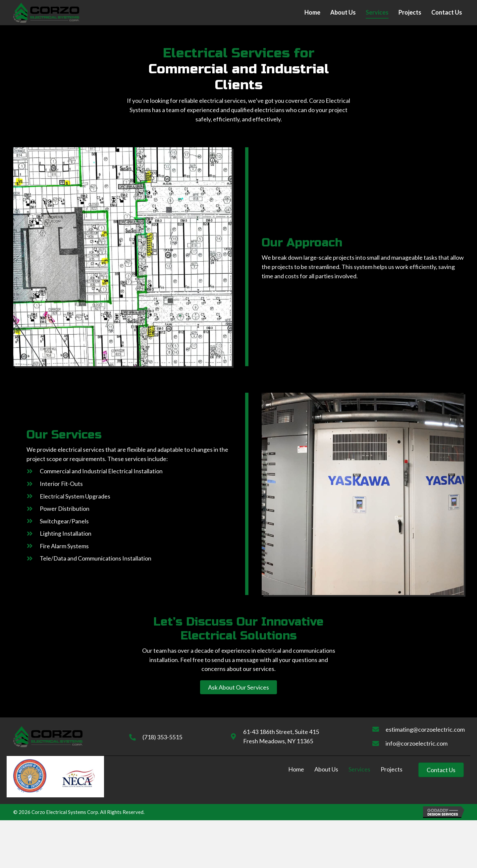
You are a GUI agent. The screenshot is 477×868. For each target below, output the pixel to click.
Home (296, 769)
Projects (392, 769)
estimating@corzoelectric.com (425, 729)
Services (359, 769)
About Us (326, 769)
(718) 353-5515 (162, 737)
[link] (312, 13)
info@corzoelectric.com (417, 743)
